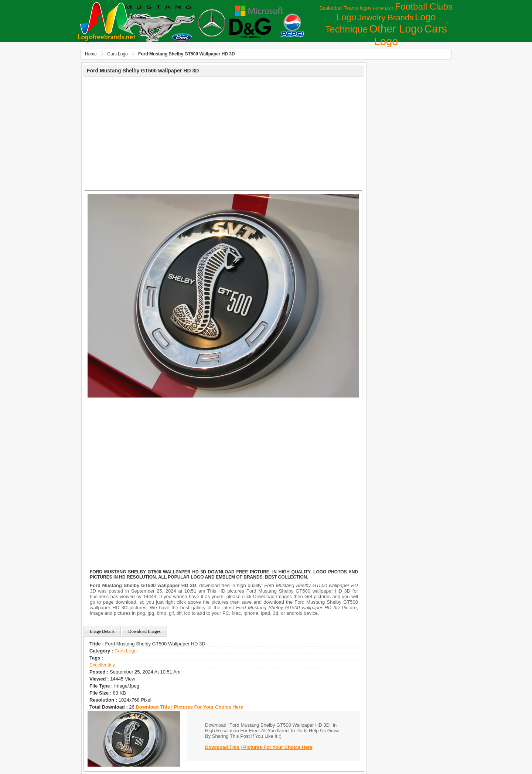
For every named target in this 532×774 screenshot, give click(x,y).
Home (91, 54)
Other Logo (396, 29)
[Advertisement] (224, 133)
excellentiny (102, 665)
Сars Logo (117, 54)
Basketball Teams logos (346, 8)
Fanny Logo (383, 8)
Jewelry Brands (386, 18)
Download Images (144, 631)
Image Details (102, 631)
